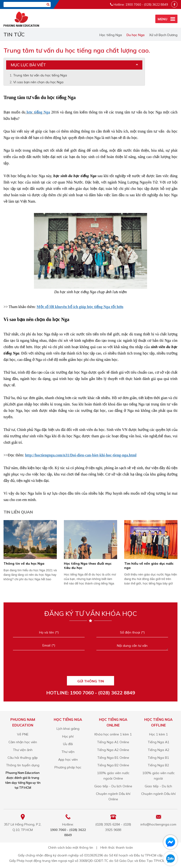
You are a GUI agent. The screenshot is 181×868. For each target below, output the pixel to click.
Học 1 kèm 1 (158, 734)
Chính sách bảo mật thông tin (71, 847)
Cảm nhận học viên (23, 742)
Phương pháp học (68, 767)
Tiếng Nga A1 (158, 742)
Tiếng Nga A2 (158, 750)
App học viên (68, 759)
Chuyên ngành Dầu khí (158, 794)
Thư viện (68, 752)
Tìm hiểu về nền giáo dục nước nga (149, 566)
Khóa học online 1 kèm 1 (113, 734)
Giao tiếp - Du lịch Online (113, 786)
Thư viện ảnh (23, 750)
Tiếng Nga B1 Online (113, 758)
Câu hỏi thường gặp (23, 758)
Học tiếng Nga (111, 35)
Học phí (68, 736)
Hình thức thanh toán (117, 847)
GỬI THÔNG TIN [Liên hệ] (91, 681)
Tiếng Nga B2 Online (113, 765)
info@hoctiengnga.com (158, 824)
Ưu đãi (68, 744)
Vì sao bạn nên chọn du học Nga (38, 82)
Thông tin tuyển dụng (23, 765)
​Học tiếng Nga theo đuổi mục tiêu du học (88, 566)
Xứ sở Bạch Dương (163, 35)
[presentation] (90, 665)
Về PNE (23, 734)
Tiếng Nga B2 (158, 765)
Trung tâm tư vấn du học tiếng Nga (40, 75)
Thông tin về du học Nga (24, 563)
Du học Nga (136, 35)
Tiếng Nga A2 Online (113, 750)
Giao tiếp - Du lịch (158, 786)
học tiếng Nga (38, 112)
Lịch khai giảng (68, 729)
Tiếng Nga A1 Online (113, 742)
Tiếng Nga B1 (158, 758)
